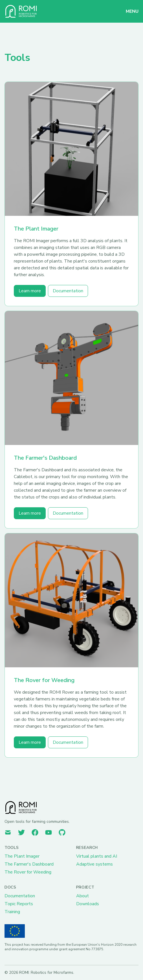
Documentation (68, 291)
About (82, 896)
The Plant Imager (36, 229)
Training (12, 912)
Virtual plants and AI (97, 856)
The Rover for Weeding (44, 680)
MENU (132, 11)
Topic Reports (19, 904)
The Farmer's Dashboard (45, 458)
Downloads (88, 904)
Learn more (30, 291)
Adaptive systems (94, 864)
